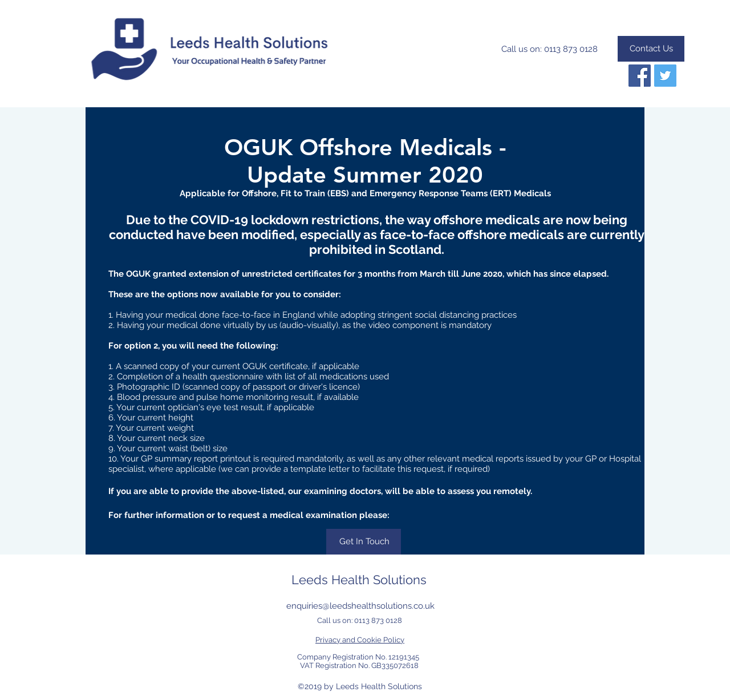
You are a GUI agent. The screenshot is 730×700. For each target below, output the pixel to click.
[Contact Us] (651, 49)
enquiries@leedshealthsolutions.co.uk (360, 606)
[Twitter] (665, 76)
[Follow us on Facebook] (640, 76)
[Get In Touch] (364, 542)
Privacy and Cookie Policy (360, 640)
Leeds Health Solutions (359, 580)
